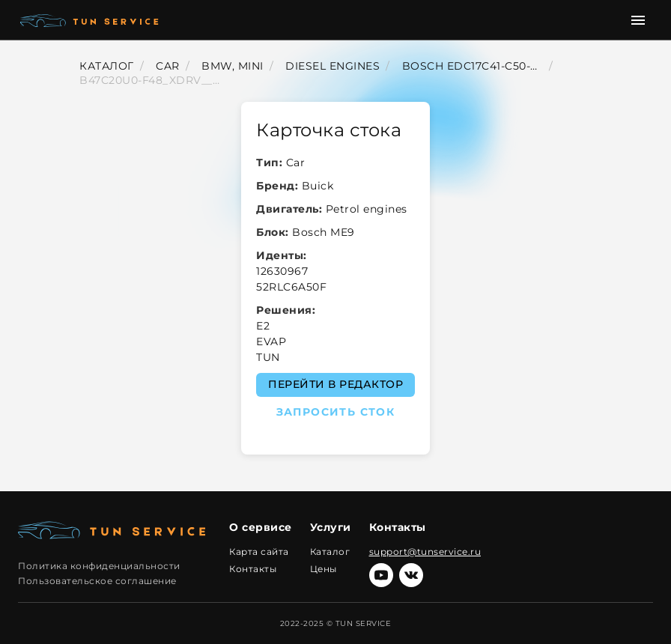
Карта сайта (259, 552)
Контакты (253, 569)
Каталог (330, 552)
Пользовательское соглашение (97, 581)
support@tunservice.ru (425, 552)
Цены (324, 569)
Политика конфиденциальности (99, 566)
